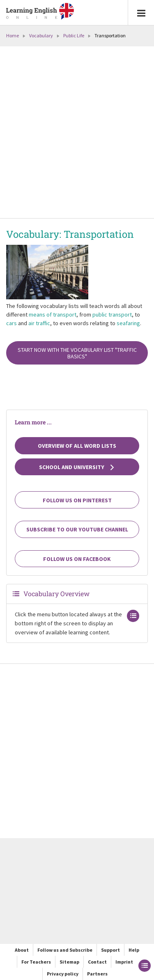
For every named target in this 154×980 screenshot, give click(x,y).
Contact (97, 962)
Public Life (74, 35)
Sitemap (69, 962)
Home (13, 35)
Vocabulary (41, 35)
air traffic (39, 323)
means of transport (53, 315)
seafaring (128, 323)
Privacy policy (63, 974)
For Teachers (36, 962)
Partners (97, 974)
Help (134, 950)
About (22, 950)
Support (110, 950)
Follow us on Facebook (77, 559)
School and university (77, 467)
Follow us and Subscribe (65, 950)
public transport (112, 315)
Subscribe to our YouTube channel (77, 529)
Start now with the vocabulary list (77, 353)
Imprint (124, 962)
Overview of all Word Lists (77, 446)
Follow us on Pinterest (77, 500)
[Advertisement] (77, 133)
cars (11, 323)
